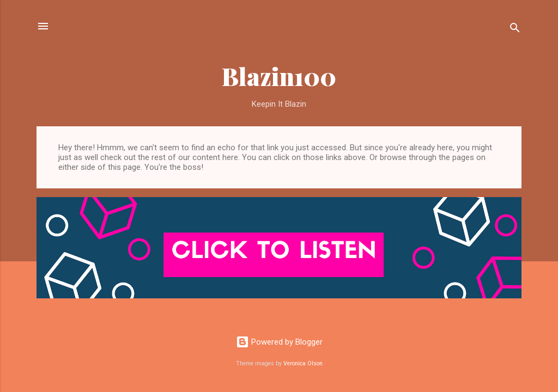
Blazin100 (279, 76)
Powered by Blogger (279, 342)
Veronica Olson (303, 363)
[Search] (515, 30)
